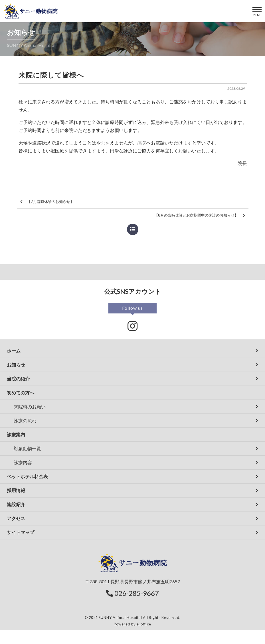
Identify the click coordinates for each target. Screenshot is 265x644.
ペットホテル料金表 (27, 476)
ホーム (14, 351)
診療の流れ (25, 420)
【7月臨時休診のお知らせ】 (47, 202)
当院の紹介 (18, 379)
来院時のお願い (30, 406)
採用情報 (16, 490)
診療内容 (23, 462)
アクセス (16, 518)
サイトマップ (21, 532)
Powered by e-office (132, 624)
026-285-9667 (132, 593)
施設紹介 (16, 504)
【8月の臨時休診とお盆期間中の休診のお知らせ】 (200, 215)
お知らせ (16, 365)
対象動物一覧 (27, 448)
